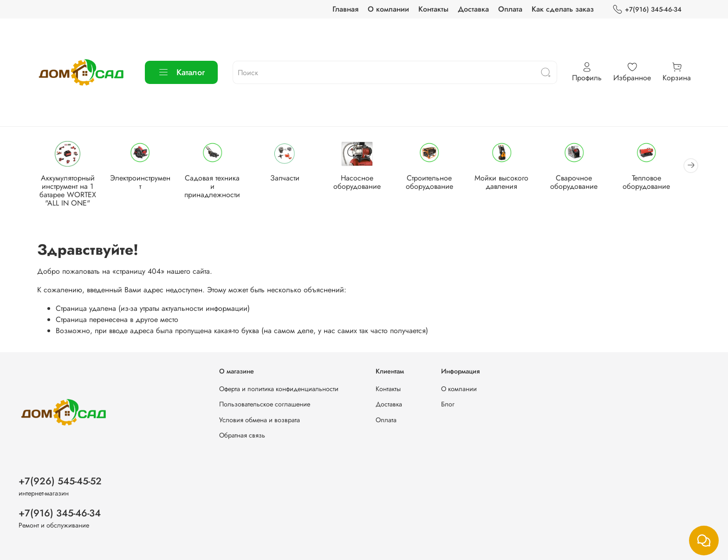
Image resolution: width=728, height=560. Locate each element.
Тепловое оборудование (659, 183)
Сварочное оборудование (585, 183)
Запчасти (290, 179)
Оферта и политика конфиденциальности (279, 389)
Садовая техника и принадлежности (216, 183)
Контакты (433, 9)
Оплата (510, 9)
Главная (345, 9)
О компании (388, 9)
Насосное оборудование (364, 183)
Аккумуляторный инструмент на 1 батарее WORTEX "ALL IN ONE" (69, 191)
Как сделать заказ (563, 9)
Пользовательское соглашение (265, 404)
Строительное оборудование (438, 183)
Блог (448, 404)
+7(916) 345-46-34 (647, 10)
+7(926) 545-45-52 (60, 481)
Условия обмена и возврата (260, 420)
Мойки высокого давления (512, 183)
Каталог (181, 72)
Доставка (473, 9)
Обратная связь (242, 435)
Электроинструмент (143, 179)
